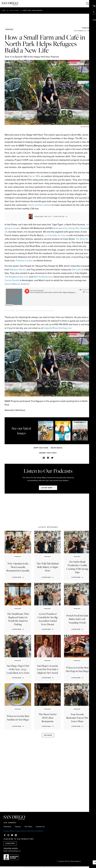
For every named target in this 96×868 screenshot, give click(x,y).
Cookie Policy (20, 831)
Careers (18, 827)
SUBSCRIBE (10, 843)
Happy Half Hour (41, 448)
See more (48, 735)
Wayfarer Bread (18, 269)
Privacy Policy (9, 831)
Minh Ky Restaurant (43, 277)
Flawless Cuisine (24, 261)
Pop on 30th (34, 176)
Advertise (7, 827)
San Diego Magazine (10, 311)
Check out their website (39, 205)
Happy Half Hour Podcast (33, 10)
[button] (44, 458)
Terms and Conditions (35, 831)
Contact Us (40, 827)
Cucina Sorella (12, 280)
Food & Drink (14, 10)
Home (4, 10)
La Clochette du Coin (55, 235)
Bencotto (77, 269)
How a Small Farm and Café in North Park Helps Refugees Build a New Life (35, 311)
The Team (28, 827)
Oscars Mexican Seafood (17, 284)
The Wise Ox (82, 239)
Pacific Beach (57, 448)
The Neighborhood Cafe (17, 277)
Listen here (47, 488)
